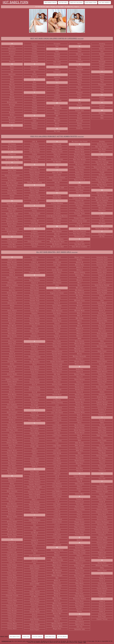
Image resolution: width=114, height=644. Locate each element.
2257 (85, 642)
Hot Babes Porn (15, 2)
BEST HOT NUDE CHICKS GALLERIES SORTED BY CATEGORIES (57, 39)
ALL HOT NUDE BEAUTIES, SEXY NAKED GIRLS (57, 252)
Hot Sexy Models (104, 3)
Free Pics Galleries (76, 3)
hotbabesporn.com (6, 641)
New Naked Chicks (50, 3)
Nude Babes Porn (91, 3)
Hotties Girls (63, 3)
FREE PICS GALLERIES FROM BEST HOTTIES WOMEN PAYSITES (57, 136)
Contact (80, 642)
